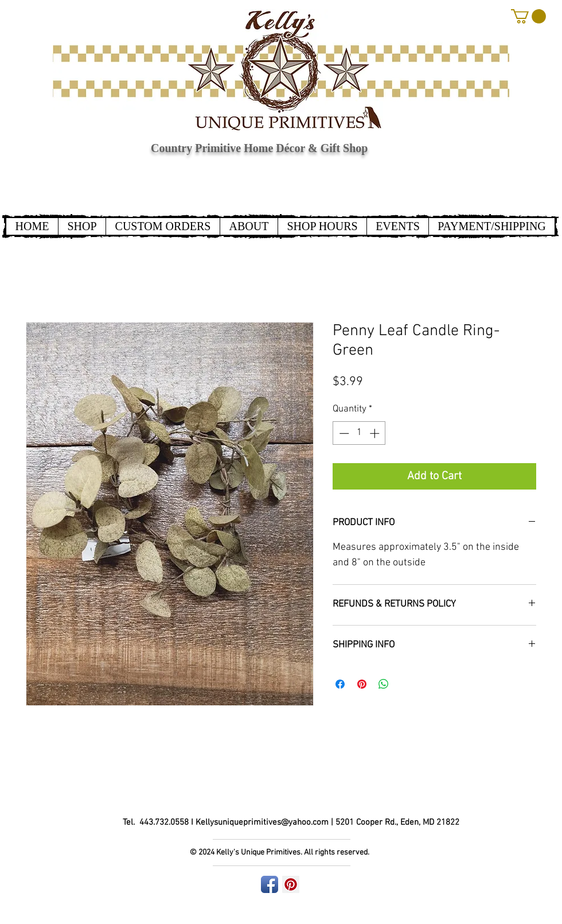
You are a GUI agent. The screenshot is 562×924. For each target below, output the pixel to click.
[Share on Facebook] (340, 684)
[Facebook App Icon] (270, 884)
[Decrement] (343, 433)
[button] (528, 16)
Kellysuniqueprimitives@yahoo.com (262, 822)
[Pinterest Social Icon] (291, 884)
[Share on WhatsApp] (384, 684)
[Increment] (376, 433)
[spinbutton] (359, 433)
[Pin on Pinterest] (362, 684)
